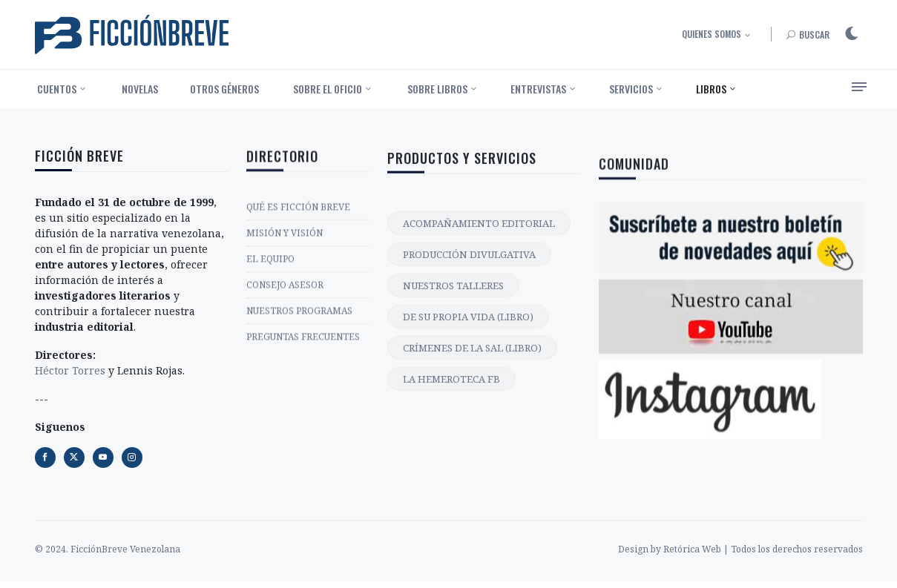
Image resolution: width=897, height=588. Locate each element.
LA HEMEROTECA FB (451, 390)
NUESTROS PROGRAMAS (299, 315)
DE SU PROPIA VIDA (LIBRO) (468, 328)
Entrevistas (538, 89)
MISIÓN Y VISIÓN (285, 237)
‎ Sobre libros (436, 89)
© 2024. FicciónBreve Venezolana (108, 549)
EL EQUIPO (270, 263)
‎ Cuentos (56, 89)
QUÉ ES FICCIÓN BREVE (298, 211)
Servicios (631, 89)
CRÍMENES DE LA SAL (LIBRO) (472, 359)
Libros (711, 89)
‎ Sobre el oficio (326, 89)
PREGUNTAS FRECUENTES (303, 341)
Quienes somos (712, 34)
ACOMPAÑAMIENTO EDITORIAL (479, 234)
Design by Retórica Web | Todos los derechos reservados (740, 549)
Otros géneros (224, 89)
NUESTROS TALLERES (453, 297)
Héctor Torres (70, 372)
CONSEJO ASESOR (285, 289)
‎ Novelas (139, 89)
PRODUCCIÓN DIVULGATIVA (469, 265)
